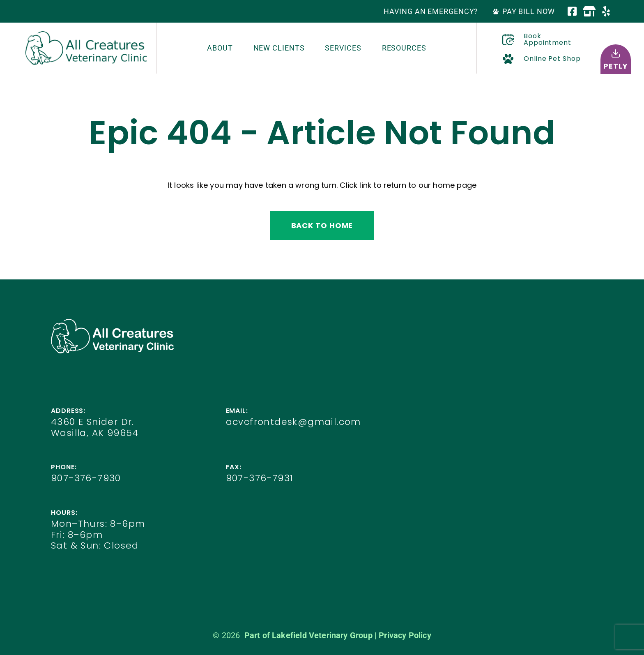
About (220, 48)
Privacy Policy (405, 635)
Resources (404, 48)
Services (343, 48)
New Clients (279, 48)
